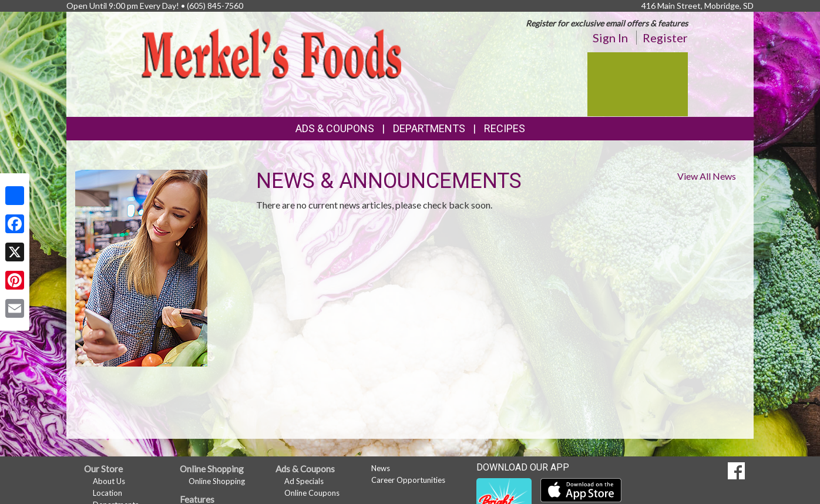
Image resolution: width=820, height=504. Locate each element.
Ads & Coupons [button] (335, 128)
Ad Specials (304, 481)
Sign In (610, 38)
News (381, 468)
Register (665, 38)
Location (107, 493)
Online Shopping (217, 481)
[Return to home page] (272, 53)
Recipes (505, 128)
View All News (707, 176)
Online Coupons (312, 493)
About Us (109, 481)
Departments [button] (429, 128)
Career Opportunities (408, 480)
